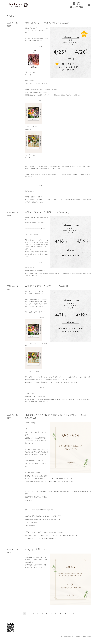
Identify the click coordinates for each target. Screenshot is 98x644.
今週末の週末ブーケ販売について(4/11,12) (47, 286)
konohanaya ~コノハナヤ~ (73, 637)
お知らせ (12, 16)
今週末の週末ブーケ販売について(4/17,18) (47, 212)
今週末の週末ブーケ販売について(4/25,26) (47, 23)
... (69, 613)
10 (65, 613)
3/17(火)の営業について (37, 549)
